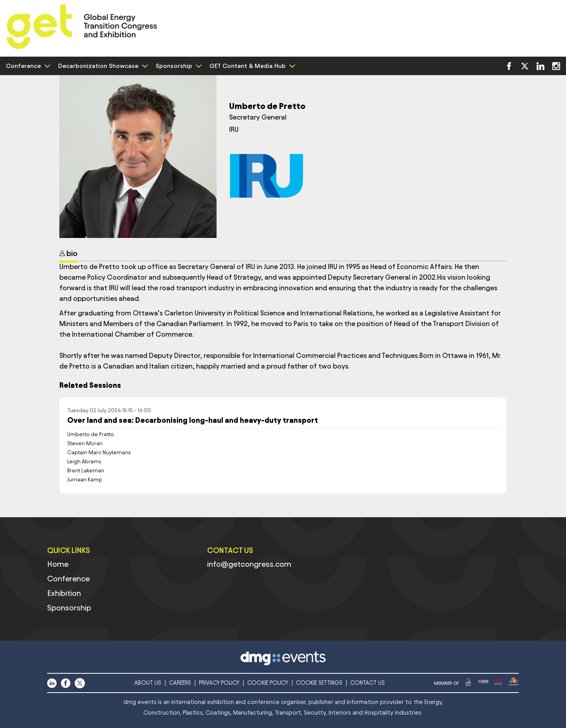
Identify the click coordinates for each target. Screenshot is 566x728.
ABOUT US (148, 683)
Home (58, 564)
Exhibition (64, 593)
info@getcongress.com (249, 564)
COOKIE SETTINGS (319, 683)
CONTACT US (368, 683)
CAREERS (180, 683)
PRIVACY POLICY (219, 683)
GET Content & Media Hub (251, 66)
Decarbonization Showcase (102, 66)
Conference (27, 66)
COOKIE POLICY (268, 683)
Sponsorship (178, 66)
